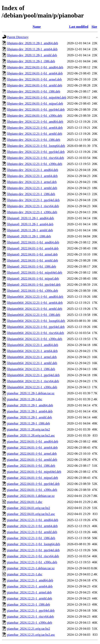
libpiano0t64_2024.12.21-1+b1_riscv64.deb (35, 333)
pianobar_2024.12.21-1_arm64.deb (30, 586)
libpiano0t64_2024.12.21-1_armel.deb (32, 357)
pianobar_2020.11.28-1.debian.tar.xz (31, 393)
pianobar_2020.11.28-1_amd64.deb (30, 405)
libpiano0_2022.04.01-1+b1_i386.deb (32, 266)
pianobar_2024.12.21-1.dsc (25, 574)
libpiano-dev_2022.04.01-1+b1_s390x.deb (35, 116)
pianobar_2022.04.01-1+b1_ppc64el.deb (33, 484)
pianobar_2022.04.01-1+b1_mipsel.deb (33, 478)
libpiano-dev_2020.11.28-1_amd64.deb (33, 43)
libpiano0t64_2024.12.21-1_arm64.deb (32, 351)
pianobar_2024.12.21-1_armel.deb (29, 592)
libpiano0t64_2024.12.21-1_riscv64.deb (33, 381)
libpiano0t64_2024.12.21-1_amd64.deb (33, 345)
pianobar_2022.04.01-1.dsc (25, 502)
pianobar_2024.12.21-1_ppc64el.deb (31, 611)
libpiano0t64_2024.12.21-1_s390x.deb (32, 387)
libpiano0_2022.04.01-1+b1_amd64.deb (33, 242)
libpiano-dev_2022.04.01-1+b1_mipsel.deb (35, 104)
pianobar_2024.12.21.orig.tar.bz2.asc (31, 635)
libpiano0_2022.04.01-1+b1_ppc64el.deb (34, 285)
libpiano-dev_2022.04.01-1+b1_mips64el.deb (37, 97)
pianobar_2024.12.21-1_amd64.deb (30, 580)
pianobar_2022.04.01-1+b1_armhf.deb (32, 460)
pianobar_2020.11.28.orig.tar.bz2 (28, 429)
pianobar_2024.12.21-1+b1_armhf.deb (32, 532)
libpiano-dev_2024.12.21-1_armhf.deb (32, 188)
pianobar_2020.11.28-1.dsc (25, 399)
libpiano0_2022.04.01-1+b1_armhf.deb (33, 260)
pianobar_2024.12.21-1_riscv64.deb (31, 617)
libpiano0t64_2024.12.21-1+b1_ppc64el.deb (36, 327)
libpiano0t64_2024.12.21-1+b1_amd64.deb (35, 297)
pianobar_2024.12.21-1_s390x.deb (30, 623)
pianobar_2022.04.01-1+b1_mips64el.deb (34, 472)
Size (94, 27)
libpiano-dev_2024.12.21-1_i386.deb (31, 194)
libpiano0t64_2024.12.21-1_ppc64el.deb (33, 375)
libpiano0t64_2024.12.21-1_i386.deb (31, 369)
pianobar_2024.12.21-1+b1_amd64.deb (33, 520)
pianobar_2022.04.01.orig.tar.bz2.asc (31, 514)
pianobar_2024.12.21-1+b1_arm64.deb (32, 526)
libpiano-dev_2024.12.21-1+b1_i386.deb (34, 140)
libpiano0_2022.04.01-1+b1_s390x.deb (33, 291)
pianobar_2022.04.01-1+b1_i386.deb (31, 466)
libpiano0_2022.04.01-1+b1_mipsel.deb (33, 279)
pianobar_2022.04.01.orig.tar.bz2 (29, 508)
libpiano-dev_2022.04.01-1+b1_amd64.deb (35, 67)
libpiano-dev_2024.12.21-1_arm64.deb (32, 176)
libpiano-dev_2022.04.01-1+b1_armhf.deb (35, 85)
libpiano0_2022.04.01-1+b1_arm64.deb (33, 248)
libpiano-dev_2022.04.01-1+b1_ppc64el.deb (36, 110)
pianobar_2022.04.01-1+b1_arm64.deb (32, 448)
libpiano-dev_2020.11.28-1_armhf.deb (32, 55)
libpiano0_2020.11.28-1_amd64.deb (31, 218)
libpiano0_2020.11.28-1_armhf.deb (30, 230)
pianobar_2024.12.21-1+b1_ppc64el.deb (33, 550)
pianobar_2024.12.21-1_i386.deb (29, 604)
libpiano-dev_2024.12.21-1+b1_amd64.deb (35, 122)
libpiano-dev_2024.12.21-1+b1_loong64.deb (36, 146)
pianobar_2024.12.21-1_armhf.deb (30, 598)
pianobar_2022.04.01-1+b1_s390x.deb (32, 490)
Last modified (79, 27)
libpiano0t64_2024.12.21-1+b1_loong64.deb (36, 321)
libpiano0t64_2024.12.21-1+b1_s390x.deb (35, 339)
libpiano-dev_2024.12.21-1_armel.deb (32, 182)
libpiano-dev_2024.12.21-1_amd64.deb (33, 170)
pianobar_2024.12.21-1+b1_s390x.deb (32, 562)
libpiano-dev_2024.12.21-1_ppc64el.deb (33, 200)
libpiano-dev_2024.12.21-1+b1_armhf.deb (35, 134)
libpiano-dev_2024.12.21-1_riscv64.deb (33, 206)
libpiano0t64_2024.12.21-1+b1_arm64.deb (35, 303)
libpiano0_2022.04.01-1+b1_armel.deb (32, 254)
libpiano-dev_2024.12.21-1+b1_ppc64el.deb (36, 152)
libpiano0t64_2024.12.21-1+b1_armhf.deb (35, 309)
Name (37, 27)
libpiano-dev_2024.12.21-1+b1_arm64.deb (35, 128)
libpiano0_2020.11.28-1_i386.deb (29, 236)
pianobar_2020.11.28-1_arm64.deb (30, 411)
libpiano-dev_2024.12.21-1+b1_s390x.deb (35, 164)
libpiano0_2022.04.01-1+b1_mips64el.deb (35, 273)
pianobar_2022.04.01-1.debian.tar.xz (31, 496)
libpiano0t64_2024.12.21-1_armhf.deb (32, 363)
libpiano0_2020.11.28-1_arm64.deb (30, 224)
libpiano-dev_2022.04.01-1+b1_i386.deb (34, 91)
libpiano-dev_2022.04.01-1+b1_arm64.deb (35, 73)
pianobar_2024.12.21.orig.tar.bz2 (29, 629)
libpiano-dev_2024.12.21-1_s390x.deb (32, 212)
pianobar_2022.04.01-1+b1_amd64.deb (33, 442)
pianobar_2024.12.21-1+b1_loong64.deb (34, 544)
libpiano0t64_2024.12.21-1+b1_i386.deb (34, 315)
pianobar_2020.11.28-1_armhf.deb (29, 417)
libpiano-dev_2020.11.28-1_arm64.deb (32, 49)
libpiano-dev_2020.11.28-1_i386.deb (31, 61)
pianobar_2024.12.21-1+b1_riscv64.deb (33, 556)
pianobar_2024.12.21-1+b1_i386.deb (31, 538)
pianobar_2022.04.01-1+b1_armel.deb (32, 454)
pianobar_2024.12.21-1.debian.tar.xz (31, 568)
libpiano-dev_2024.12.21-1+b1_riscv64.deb (35, 158)
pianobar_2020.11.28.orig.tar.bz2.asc (31, 435)
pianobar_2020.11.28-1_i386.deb (28, 423)
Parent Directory (18, 37)
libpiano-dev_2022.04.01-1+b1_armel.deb (34, 79)
